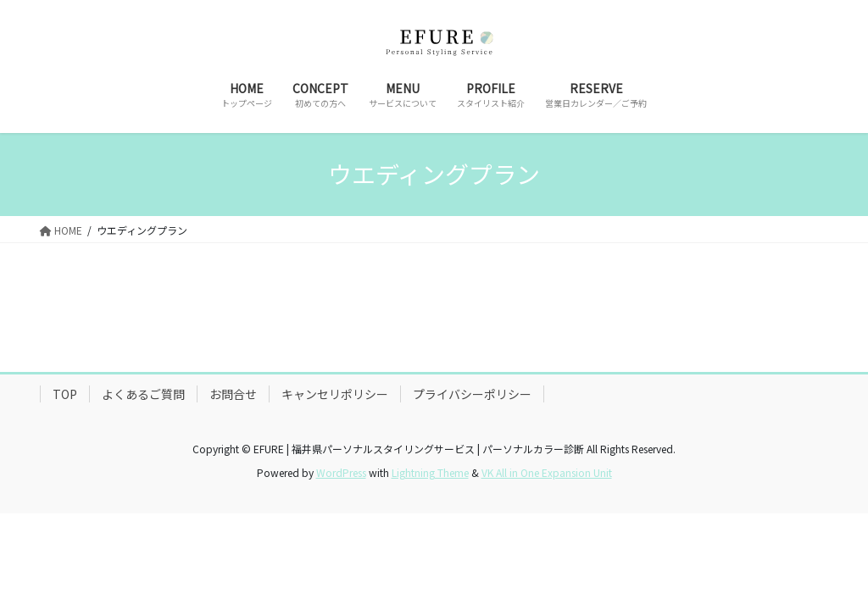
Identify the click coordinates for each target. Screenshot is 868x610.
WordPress (341, 472)
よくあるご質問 (143, 394)
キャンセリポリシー (335, 394)
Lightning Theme (430, 472)
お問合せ (233, 394)
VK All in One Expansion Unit (547, 472)
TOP (65, 394)
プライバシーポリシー (472, 394)
